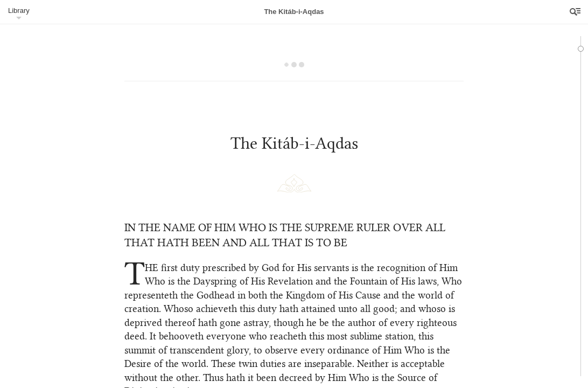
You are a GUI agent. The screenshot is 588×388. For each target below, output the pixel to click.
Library (19, 11)
